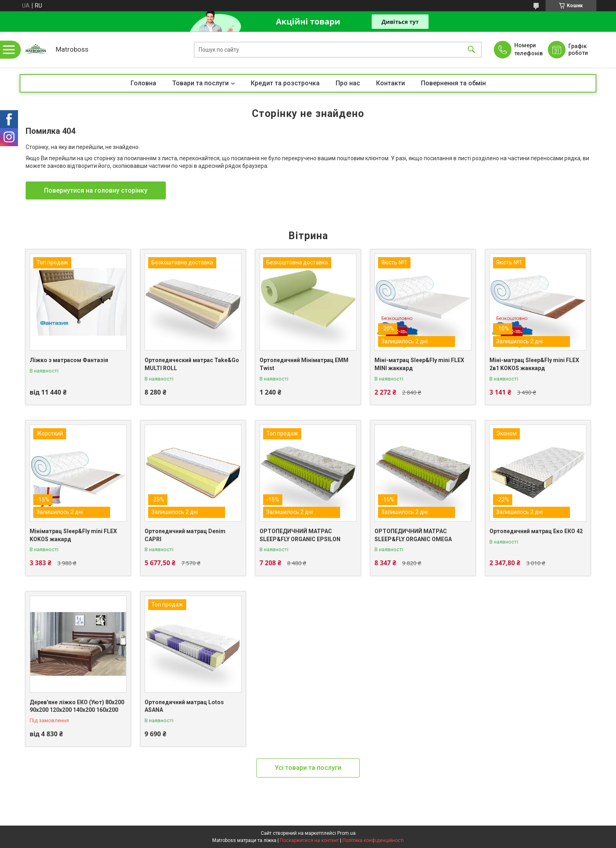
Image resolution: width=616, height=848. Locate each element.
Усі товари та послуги (308, 768)
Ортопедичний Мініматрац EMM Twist (304, 364)
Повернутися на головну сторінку (96, 190)
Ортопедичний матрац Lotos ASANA (184, 706)
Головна (143, 83)
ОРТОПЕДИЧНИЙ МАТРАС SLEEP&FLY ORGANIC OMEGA (413, 535)
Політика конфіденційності (373, 840)
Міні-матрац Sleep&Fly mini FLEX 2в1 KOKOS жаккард (534, 364)
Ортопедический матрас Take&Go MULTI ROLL (192, 364)
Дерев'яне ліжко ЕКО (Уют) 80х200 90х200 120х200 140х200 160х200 (77, 706)
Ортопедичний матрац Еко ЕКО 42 (536, 531)
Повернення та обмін (453, 83)
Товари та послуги (200, 83)
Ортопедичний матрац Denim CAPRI (185, 535)
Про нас (348, 83)
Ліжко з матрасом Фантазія (69, 360)
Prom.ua (346, 833)
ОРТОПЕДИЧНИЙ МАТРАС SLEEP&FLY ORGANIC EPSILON (300, 535)
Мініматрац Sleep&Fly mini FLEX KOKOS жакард (73, 535)
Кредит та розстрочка (285, 83)
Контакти (391, 83)
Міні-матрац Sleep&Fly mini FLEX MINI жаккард (419, 364)
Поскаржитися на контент (309, 840)
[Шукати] (471, 50)
